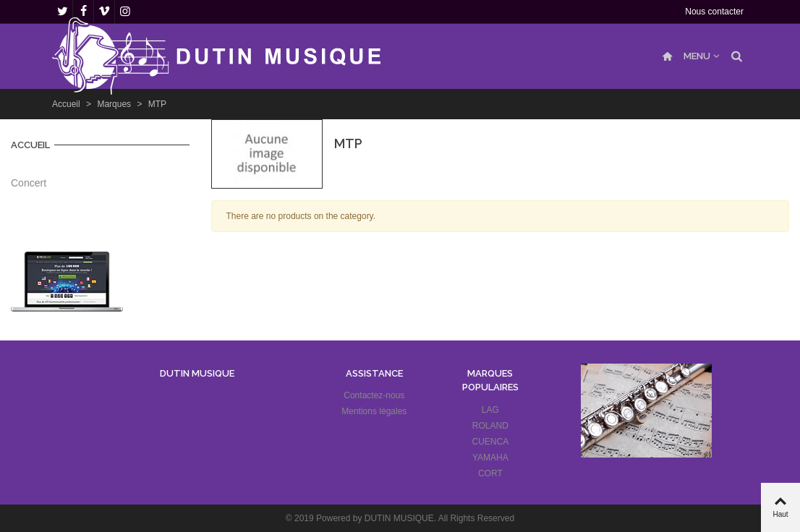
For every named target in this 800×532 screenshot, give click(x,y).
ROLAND (490, 426)
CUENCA (491, 442)
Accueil (30, 145)
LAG (490, 410)
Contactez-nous (374, 395)
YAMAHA (490, 458)
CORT (490, 473)
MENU (697, 56)
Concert (29, 183)
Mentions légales (374, 411)
